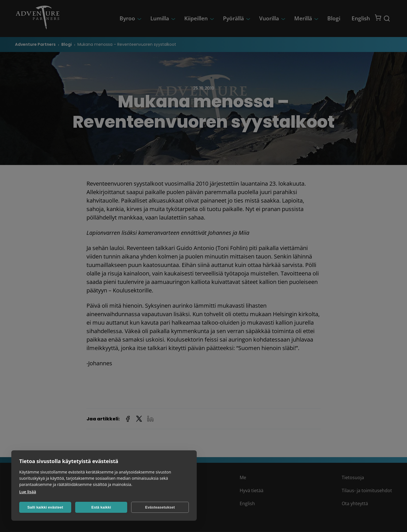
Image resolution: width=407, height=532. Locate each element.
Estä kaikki (101, 507)
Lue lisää (28, 492)
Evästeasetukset (160, 507)
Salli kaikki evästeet (45, 507)
